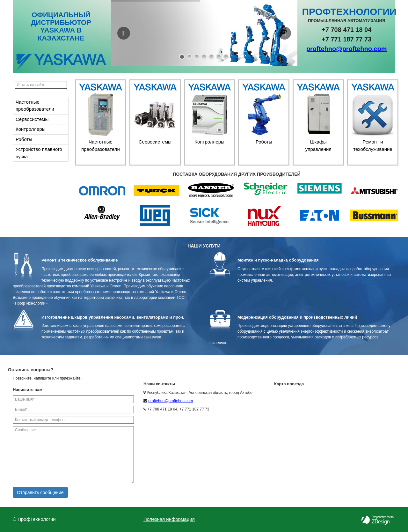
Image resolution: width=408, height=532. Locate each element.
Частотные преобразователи (35, 106)
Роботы (24, 139)
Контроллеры (31, 129)
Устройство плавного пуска (39, 153)
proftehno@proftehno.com (347, 49)
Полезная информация (169, 519)
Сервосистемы (32, 119)
